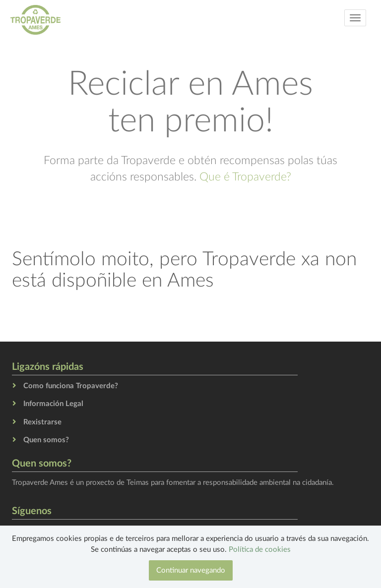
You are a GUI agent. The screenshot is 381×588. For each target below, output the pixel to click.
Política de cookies (260, 550)
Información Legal (53, 404)
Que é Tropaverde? (245, 177)
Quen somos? (46, 440)
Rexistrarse (42, 422)
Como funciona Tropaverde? (71, 386)
